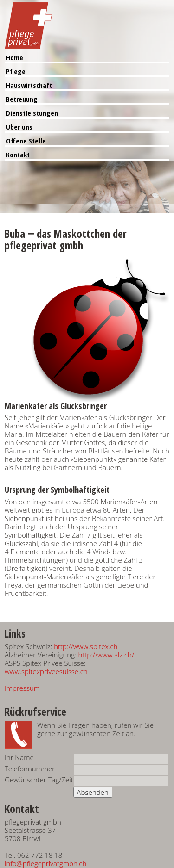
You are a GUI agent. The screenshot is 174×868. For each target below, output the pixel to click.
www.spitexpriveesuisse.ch (46, 671)
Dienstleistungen (32, 113)
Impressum (22, 688)
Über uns (19, 127)
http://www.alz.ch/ (106, 655)
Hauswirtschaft (29, 85)
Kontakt (18, 155)
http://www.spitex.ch (86, 646)
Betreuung (22, 99)
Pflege (16, 71)
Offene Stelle (26, 141)
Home (15, 57)
